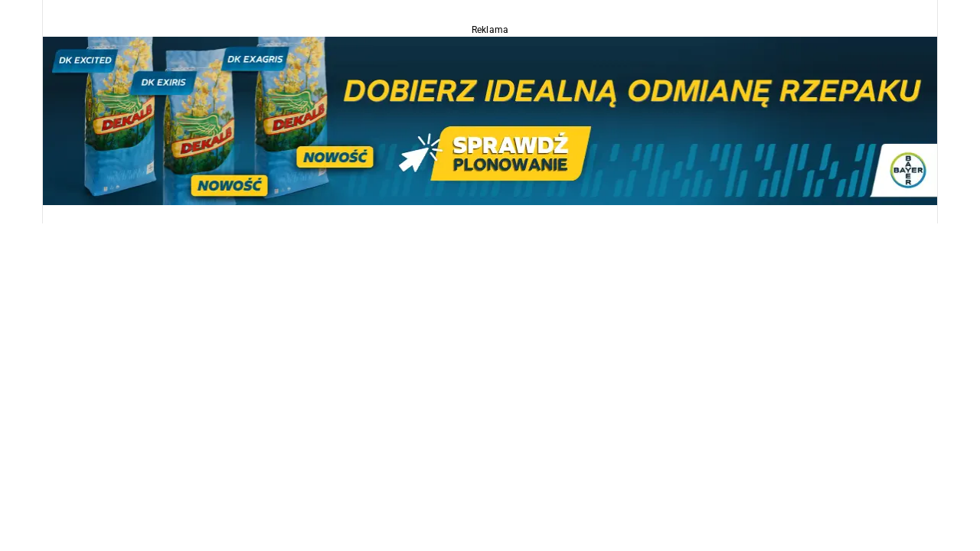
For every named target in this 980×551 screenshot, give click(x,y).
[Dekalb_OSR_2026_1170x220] (490, 120)
